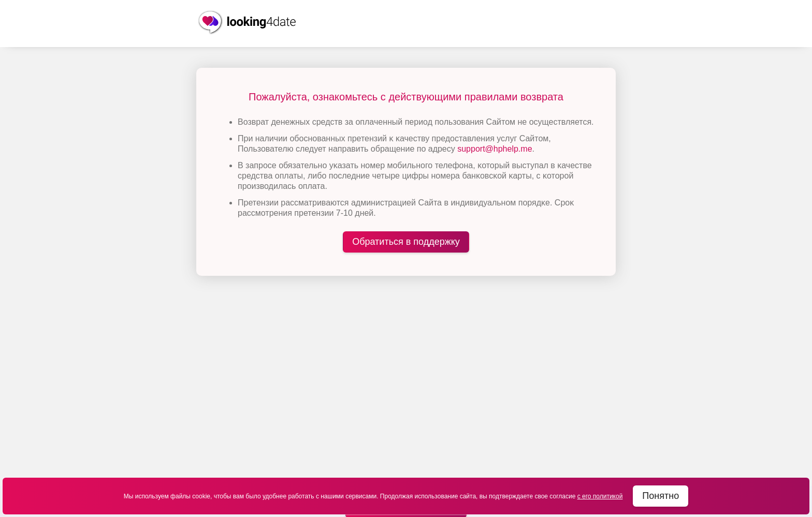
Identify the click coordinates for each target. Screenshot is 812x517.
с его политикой (600, 496)
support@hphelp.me (495, 149)
